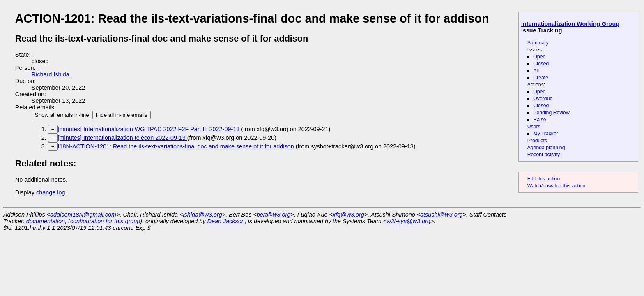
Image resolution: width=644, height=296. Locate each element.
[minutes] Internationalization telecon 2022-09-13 (123, 138)
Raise (539, 120)
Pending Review (551, 113)
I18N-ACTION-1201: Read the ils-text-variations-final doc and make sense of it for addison (176, 146)
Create (541, 78)
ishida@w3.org (202, 215)
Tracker (546, 134)
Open (539, 57)
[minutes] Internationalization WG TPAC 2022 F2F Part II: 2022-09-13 (149, 129)
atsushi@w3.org (441, 215)
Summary (538, 43)
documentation (46, 221)
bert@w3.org (274, 215)
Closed (541, 64)
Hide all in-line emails (122, 115)
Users (534, 127)
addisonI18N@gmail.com (83, 215)
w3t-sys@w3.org (408, 221)
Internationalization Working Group (570, 24)
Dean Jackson (226, 221)
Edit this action (544, 179)
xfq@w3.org (348, 215)
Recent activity (544, 155)
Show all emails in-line (62, 115)
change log (51, 192)
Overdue (543, 99)
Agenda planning (546, 148)
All (536, 71)
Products (537, 141)
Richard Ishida (51, 74)
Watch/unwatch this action (557, 186)
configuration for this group (105, 221)
